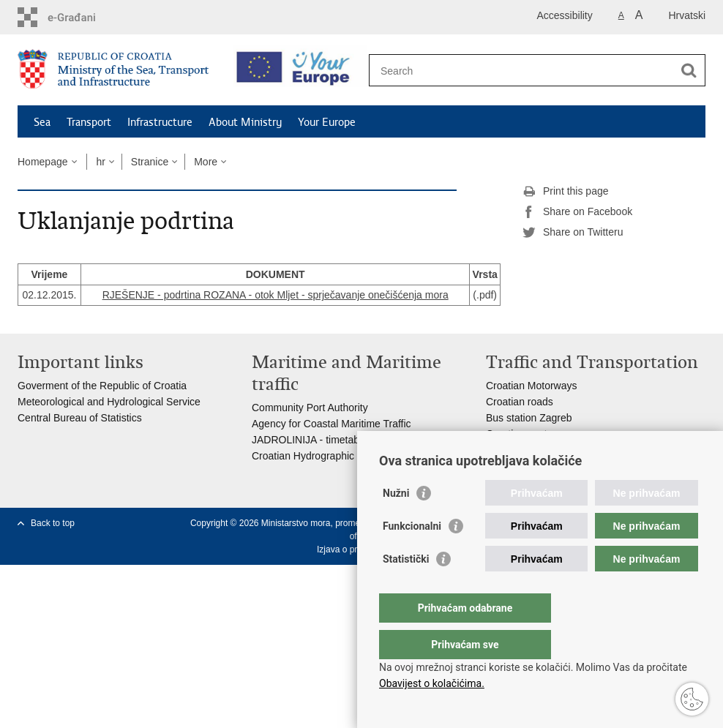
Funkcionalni (412, 555)
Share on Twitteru (573, 233)
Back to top (53, 523)
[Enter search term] (521, 71)
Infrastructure (160, 122)
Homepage (43, 162)
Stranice (150, 162)
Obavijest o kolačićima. (432, 683)
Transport (89, 122)
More (206, 162)
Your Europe (327, 122)
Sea (42, 122)
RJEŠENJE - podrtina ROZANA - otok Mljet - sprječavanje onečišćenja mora (276, 295)
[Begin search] (689, 70)
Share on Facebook (577, 212)
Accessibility (565, 15)
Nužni (396, 522)
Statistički (406, 588)
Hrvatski (687, 15)
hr (100, 162)
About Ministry (245, 122)
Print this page (566, 192)
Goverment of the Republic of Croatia (102, 386)
